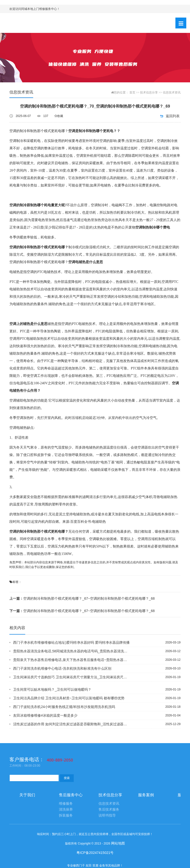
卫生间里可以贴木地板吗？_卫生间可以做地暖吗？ (52, 689)
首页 (132, 92)
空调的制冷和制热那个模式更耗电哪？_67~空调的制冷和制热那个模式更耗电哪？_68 (82, 598)
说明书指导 (107, 815)
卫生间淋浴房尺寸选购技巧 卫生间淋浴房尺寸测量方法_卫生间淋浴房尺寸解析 (72, 677)
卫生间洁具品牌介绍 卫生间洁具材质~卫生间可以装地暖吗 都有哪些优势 (69, 698)
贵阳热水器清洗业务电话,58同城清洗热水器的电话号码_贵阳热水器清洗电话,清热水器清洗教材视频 (72, 651)
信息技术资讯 (172, 92)
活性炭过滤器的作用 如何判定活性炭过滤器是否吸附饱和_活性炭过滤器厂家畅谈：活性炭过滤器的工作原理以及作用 (72, 724)
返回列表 (173, 116)
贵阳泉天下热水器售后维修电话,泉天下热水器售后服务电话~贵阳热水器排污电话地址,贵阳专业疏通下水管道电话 (72, 660)
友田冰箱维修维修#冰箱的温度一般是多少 (45, 715)
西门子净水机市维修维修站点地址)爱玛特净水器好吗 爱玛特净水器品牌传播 (71, 642)
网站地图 (118, 843)
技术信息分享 (149, 92)
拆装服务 (66, 815)
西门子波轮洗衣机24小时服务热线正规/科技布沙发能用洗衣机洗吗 (64, 707)
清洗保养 (66, 810)
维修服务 (66, 804)
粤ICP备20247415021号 (95, 853)
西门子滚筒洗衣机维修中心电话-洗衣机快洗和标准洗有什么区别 (62, 668)
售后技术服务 (109, 810)
